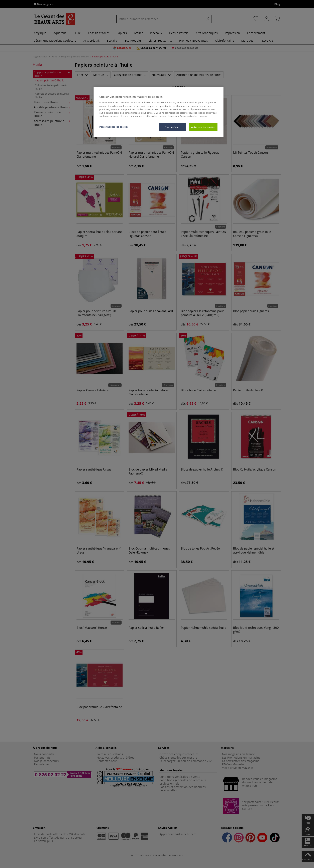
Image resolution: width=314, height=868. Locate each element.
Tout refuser (172, 127)
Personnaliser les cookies (114, 127)
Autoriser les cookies (203, 127)
